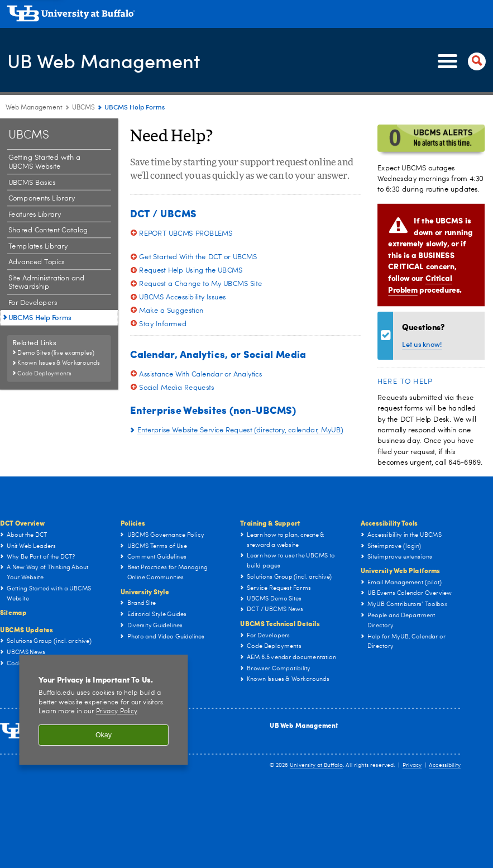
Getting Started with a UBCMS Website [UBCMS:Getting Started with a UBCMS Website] (45, 162)
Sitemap (13, 612)
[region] (103, 710)
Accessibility (445, 765)
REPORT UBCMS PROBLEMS (186, 233)
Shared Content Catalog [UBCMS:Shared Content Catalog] (48, 230)
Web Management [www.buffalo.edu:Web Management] (34, 108)
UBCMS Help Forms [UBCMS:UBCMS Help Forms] (40, 318)
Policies (133, 523)
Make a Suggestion (171, 310)
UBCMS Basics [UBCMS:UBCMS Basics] (32, 182)
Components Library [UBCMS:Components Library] (42, 199)
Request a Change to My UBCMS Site (200, 283)
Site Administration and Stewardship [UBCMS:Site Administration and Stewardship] (47, 283)
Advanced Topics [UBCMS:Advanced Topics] (37, 262)
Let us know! (422, 344)
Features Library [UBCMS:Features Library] (35, 214)
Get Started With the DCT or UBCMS (198, 257)
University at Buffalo (316, 765)
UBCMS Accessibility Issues (182, 297)
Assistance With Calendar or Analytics (200, 374)
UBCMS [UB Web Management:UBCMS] (83, 108)
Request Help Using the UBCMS (191, 270)
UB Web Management (108, 60)
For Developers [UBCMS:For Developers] (33, 303)
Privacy (412, 765)
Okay (104, 735)
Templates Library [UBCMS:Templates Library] (38, 247)
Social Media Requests (176, 387)
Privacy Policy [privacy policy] (116, 712)
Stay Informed (163, 324)
